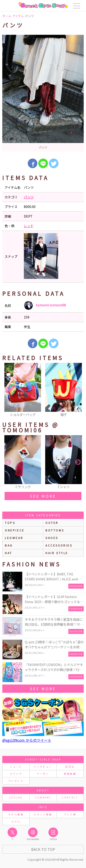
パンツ (29, 197)
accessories (59, 545)
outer (52, 523)
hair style (57, 553)
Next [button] (78, 390)
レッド (29, 226)
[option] (43, 93)
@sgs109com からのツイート (27, 740)
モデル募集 (16, 814)
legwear (14, 538)
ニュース (16, 767)
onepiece (15, 530)
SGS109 (16, 797)
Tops (10, 523)
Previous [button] (8, 390)
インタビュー (43, 767)
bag (9, 545)
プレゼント (16, 781)
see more (43, 496)
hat (8, 553)
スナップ (16, 774)
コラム (16, 821)
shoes (52, 538)
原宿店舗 (70, 774)
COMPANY (43, 797)
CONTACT (70, 797)
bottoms (55, 530)
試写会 (70, 767)
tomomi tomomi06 (45, 305)
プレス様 (70, 814)
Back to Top (43, 849)
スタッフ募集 (43, 814)
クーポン (43, 774)
